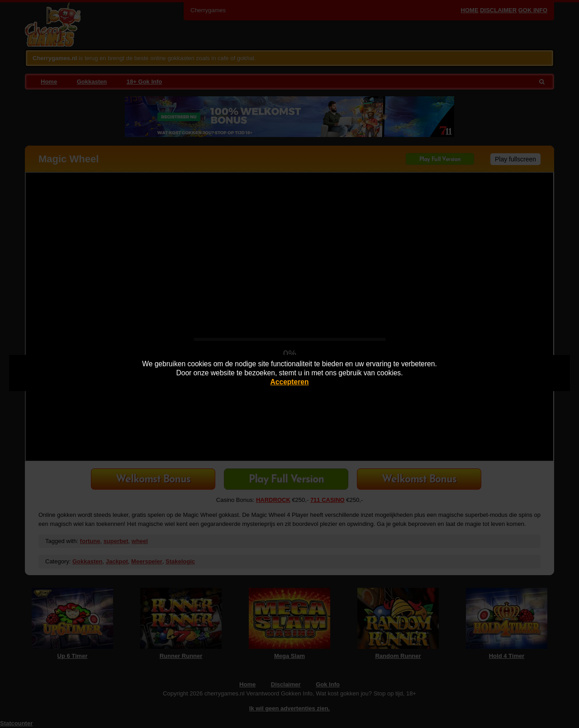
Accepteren (290, 382)
